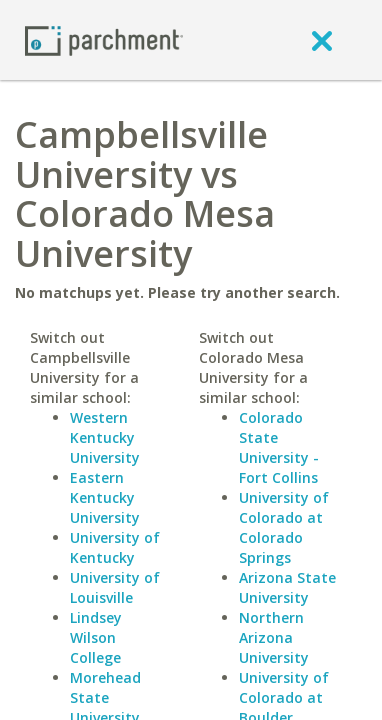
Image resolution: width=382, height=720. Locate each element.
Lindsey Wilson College (96, 637)
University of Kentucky (115, 547)
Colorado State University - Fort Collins (279, 447)
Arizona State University (287, 587)
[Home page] (104, 39)
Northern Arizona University (274, 637)
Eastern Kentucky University (105, 497)
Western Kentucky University (105, 437)
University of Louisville (115, 587)
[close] (322, 40)
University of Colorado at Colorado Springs (284, 527)
